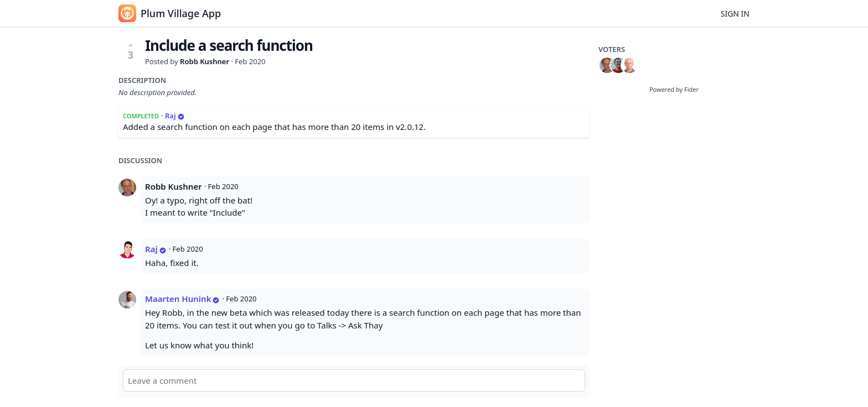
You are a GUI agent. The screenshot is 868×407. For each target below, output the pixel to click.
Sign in (735, 14)
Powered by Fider (674, 89)
